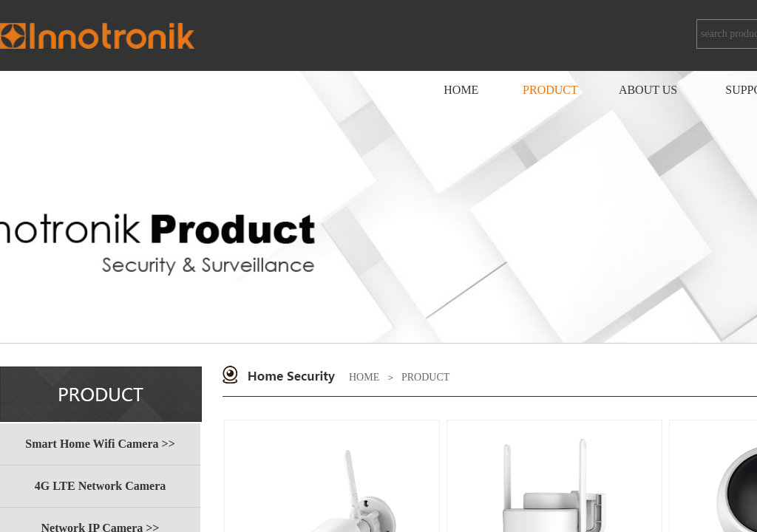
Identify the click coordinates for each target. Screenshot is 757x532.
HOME (364, 377)
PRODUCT (425, 377)
